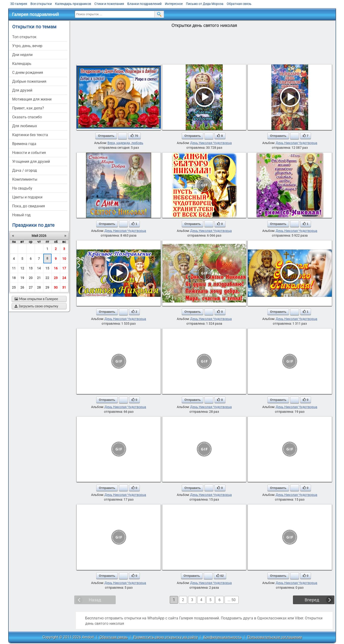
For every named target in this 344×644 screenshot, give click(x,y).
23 (56, 278)
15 (47, 268)
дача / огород (25, 170)
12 (22, 268)
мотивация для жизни (32, 99)
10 (64, 259)
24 (64, 278)
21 (39, 278)
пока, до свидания (29, 206)
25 (14, 287)
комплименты (25, 179)
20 (31, 278)
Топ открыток (24, 37)
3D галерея (19, 4)
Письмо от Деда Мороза (205, 4)
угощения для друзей (31, 162)
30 (56, 287)
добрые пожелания (29, 81)
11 (14, 268)
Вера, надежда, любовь (125, 143)
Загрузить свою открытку (36, 306)
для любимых (25, 126)
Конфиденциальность (222, 637)
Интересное (174, 4)
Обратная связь (239, 4)
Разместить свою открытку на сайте (165, 637)
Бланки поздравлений (144, 4)
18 (14, 278)
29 (47, 287)
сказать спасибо (27, 117)
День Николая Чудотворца (211, 143)
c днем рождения (28, 73)
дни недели (22, 55)
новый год (21, 215)
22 (47, 278)
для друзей (22, 90)
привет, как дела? (28, 108)
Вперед (312, 600)
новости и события (29, 153)
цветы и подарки (27, 197)
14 (39, 268)
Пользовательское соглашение (275, 637)
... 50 (232, 600)
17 (64, 268)
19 (22, 278)
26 (22, 287)
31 (64, 287)
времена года (24, 144)
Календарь (22, 64)
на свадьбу (22, 188)
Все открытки (41, 4)
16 (56, 268)
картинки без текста (30, 135)
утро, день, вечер (27, 46)
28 (39, 287)
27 (31, 287)
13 (31, 268)
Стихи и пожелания (109, 4)
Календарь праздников (73, 4)
